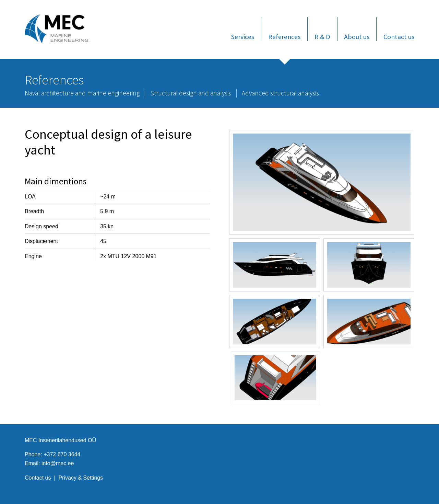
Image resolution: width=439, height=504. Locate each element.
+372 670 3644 (62, 454)
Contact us (399, 37)
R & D (322, 37)
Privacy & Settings (81, 478)
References (284, 37)
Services (243, 37)
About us (357, 37)
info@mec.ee (58, 463)
